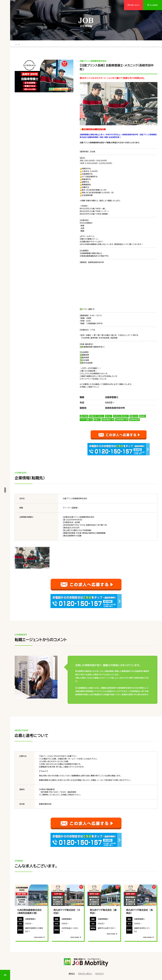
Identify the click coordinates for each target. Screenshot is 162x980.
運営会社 (72, 973)
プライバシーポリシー (85, 973)
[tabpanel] (44, 76)
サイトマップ (99, 973)
